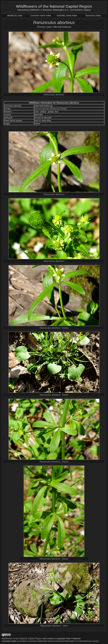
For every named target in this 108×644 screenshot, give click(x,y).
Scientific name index (67, 15)
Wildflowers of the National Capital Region (22, 638)
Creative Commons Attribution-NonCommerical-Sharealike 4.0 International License (59, 641)
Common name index (41, 15)
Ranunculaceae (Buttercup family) (51, 109)
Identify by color (15, 15)
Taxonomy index (93, 15)
